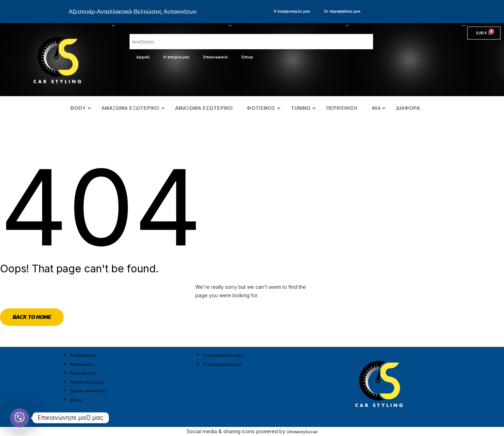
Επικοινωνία (215, 57)
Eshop (247, 57)
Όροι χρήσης (83, 373)
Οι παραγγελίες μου (342, 11)
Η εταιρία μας (176, 57)
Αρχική (143, 57)
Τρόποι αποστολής (88, 391)
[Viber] (20, 418)
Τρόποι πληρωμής (87, 382)
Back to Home (32, 317)
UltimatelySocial (302, 432)
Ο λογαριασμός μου (292, 11)
